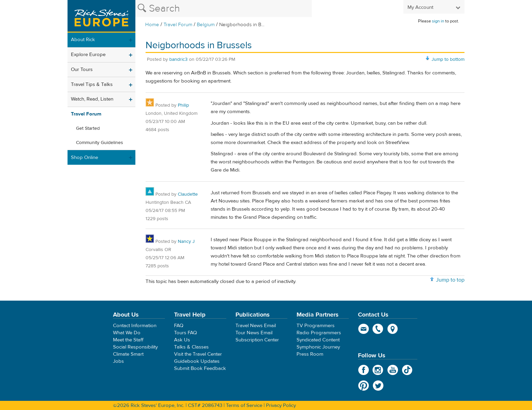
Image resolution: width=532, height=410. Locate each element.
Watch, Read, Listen (92, 99)
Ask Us (182, 340)
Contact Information (135, 326)
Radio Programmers (319, 333)
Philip (183, 105)
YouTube (393, 370)
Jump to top (450, 280)
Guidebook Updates (197, 361)
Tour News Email (254, 333)
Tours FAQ (185, 333)
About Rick (83, 40)
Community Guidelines (100, 143)
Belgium (206, 25)
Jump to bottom (448, 59)
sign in (438, 21)
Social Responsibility (135, 347)
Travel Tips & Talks (92, 84)
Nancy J (186, 242)
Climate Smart (128, 354)
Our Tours (82, 69)
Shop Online (84, 157)
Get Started (88, 128)
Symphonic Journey (318, 347)
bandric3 (178, 59)
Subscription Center (257, 340)
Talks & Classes (191, 347)
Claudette (188, 194)
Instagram (378, 370)
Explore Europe (88, 55)
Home (152, 25)
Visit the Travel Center (198, 354)
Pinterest (364, 386)
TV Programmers (316, 326)
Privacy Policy (281, 405)
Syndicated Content (318, 340)
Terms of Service (244, 405)
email (364, 329)
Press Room (310, 354)
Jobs (118, 361)
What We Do (127, 333)
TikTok (407, 370)
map (393, 329)
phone (378, 329)
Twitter (378, 386)
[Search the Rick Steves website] (224, 8)
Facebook (364, 370)
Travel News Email (256, 326)
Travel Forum (178, 25)
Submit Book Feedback (200, 368)
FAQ (179, 326)
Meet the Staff (128, 340)
